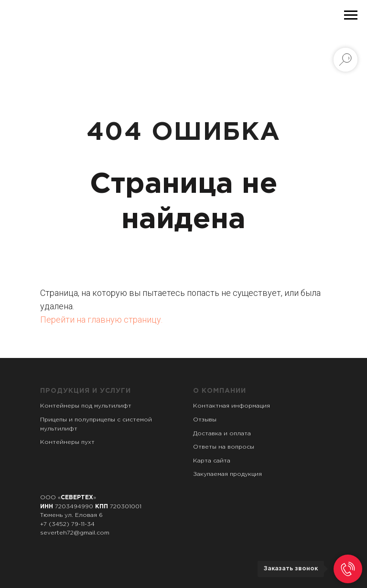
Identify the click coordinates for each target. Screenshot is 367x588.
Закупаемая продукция (227, 474)
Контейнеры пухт (67, 442)
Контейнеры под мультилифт (86, 406)
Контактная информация (232, 406)
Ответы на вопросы (224, 447)
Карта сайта (212, 461)
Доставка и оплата (222, 434)
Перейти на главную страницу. (101, 320)
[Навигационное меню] (351, 15)
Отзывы (205, 420)
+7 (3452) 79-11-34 (67, 524)
